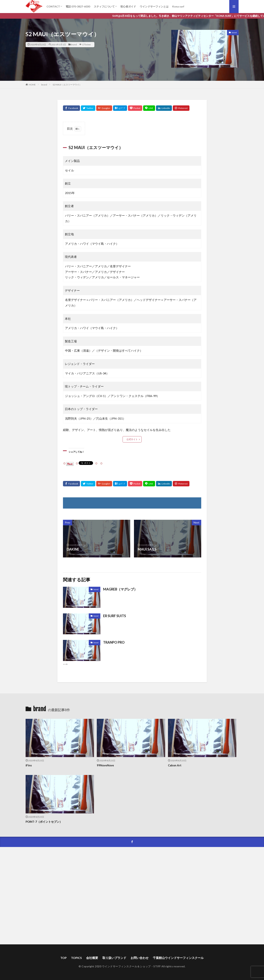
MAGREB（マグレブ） (120, 589)
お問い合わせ (140, 958)
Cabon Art (175, 765)
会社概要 (92, 958)
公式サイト (132, 439)
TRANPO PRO (114, 642)
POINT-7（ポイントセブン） (44, 822)
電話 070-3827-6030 (78, 6)
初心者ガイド (128, 6)
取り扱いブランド (114, 958)
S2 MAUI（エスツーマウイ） (67, 85)
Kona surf (178, 6)
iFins (29, 765)
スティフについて (104, 6)
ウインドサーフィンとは (154, 6)
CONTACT (53, 6)
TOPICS (76, 958)
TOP (64, 958)
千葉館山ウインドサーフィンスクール (178, 958)
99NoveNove (105, 765)
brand (74, 44)
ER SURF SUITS (115, 616)
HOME (32, 85)
